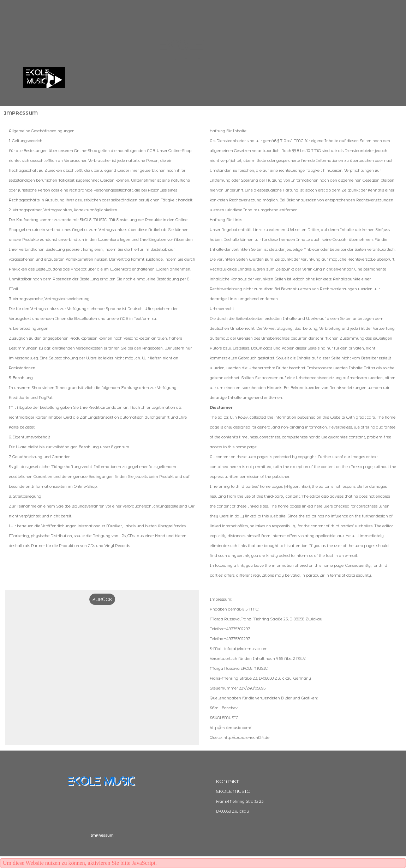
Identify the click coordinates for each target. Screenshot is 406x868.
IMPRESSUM (102, 836)
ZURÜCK (102, 599)
